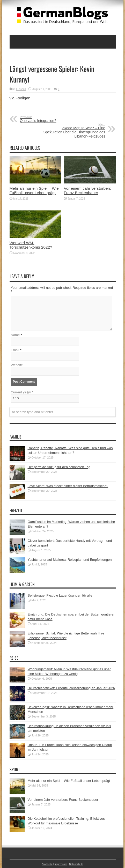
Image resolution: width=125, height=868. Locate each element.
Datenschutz (76, 864)
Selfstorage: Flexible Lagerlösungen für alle (60, 595)
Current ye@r (22, 392)
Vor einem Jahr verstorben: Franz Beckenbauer (88, 190)
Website (17, 365)
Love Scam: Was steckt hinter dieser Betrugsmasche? (68, 486)
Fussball (21, 89)
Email (15, 350)
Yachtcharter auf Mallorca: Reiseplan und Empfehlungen (70, 560)
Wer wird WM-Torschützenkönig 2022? (31, 245)
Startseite (47, 864)
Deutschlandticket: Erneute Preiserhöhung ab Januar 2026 (71, 688)
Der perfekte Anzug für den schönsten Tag (59, 467)
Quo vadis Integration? (52, 119)
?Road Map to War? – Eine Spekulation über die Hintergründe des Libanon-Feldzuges (74, 131)
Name (15, 335)
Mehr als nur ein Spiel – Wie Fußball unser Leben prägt (34, 190)
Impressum (61, 864)
